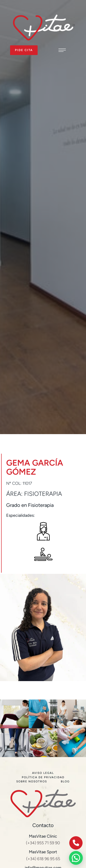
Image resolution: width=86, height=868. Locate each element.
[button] (24, 50)
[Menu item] (43, 773)
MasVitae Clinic (43, 836)
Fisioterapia (43, 494)
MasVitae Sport (43, 852)
